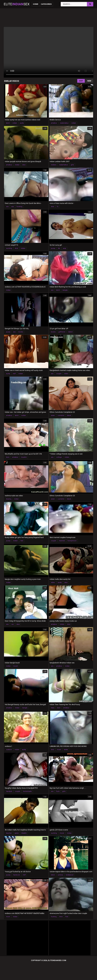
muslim (24, 457)
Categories (46, 4)
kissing (9, 499)
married (62, 541)
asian (53, 415)
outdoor (9, 750)
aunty (22, 123)
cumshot (61, 415)
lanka (66, 750)
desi (24, 165)
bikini (53, 875)
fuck (58, 791)
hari (22, 541)
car (13, 624)
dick (16, 248)
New (89, 81)
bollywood (70, 875)
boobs (21, 332)
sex (7, 207)
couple (59, 374)
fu (58, 207)
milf (14, 374)
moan (59, 750)
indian (15, 123)
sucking (9, 248)
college (59, 457)
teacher (9, 833)
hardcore (17, 875)
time (61, 917)
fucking (19, 207)
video (66, 374)
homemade (27, 791)
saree (17, 833)
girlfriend (62, 332)
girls (72, 165)
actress (60, 875)
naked (70, 332)
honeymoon (72, 541)
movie (62, 833)
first (67, 917)
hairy (53, 708)
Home (36, 4)
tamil (8, 123)
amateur (54, 123)
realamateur (64, 123)
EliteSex (17, 4)
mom (8, 917)
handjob (9, 791)
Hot (81, 81)
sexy (64, 248)
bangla (65, 290)
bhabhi (24, 833)
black (69, 415)
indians (54, 165)
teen (8, 457)
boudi (16, 666)
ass (13, 207)
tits (59, 248)
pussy (53, 248)
